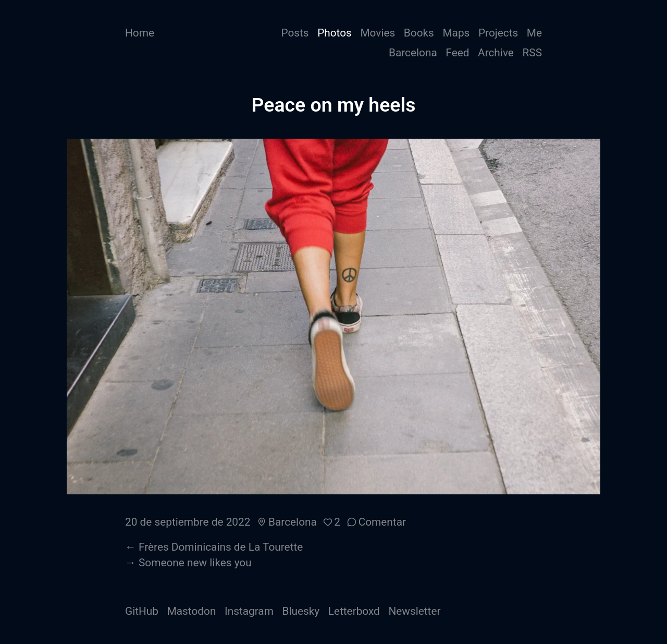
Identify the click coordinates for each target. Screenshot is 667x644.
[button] (332, 522)
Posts (295, 33)
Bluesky (301, 611)
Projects (498, 33)
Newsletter (414, 611)
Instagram (249, 611)
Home (140, 33)
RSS (532, 53)
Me (534, 33)
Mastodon (192, 611)
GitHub (142, 611)
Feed (457, 53)
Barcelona (413, 53)
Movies (378, 33)
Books (419, 33)
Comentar (382, 522)
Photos (335, 33)
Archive (496, 53)
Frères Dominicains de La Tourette (221, 547)
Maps (456, 33)
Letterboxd (354, 611)
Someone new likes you (195, 563)
